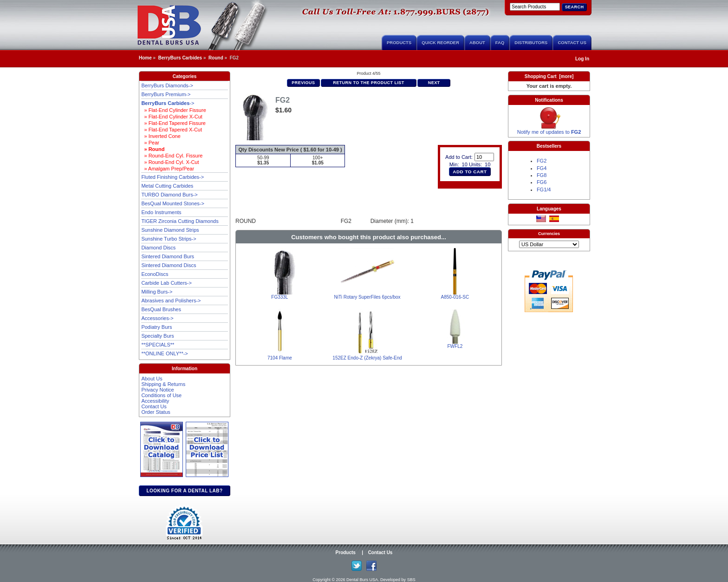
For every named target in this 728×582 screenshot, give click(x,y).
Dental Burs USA (362, 580)
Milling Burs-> (157, 292)
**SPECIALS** (158, 345)
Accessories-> (157, 318)
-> (168, 103)
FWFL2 (455, 346)
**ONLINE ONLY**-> (164, 353)
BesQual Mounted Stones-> (172, 203)
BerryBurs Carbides (180, 58)
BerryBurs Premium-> (166, 94)
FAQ (500, 43)
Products (399, 43)
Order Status (156, 412)
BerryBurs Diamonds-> (167, 85)
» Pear (150, 143)
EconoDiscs (155, 274)
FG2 (542, 161)
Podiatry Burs (156, 327)
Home (145, 58)
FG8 (542, 175)
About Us (152, 379)
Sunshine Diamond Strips (170, 230)
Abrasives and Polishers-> (171, 301)
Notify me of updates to (549, 130)
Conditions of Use (161, 395)
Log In (582, 59)
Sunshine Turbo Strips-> (169, 239)
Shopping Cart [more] (549, 76)
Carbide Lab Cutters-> (166, 283)
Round (216, 58)
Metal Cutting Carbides (167, 186)
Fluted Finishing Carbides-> (172, 177)
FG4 (542, 168)
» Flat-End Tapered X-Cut (172, 130)
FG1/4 (544, 190)
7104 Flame (280, 358)
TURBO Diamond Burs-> (169, 195)
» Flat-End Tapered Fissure (173, 123)
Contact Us (572, 43)
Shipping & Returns (163, 384)
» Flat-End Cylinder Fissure (173, 110)
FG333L (279, 297)
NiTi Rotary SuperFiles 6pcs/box (367, 297)
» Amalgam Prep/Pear (168, 169)
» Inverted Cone (161, 136)
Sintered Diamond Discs (169, 265)
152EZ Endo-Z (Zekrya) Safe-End (367, 358)
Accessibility (155, 401)
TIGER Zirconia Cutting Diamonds (180, 221)
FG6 (542, 182)
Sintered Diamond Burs (168, 256)
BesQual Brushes (161, 309)
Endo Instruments (161, 212)
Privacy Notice (157, 390)
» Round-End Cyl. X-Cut (170, 162)
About (477, 43)
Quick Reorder (440, 43)
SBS (411, 580)
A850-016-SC (455, 297)
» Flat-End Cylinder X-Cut (172, 117)
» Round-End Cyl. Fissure (172, 156)
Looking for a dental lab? (184, 491)
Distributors (531, 43)
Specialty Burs (157, 336)
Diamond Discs (158, 248)
